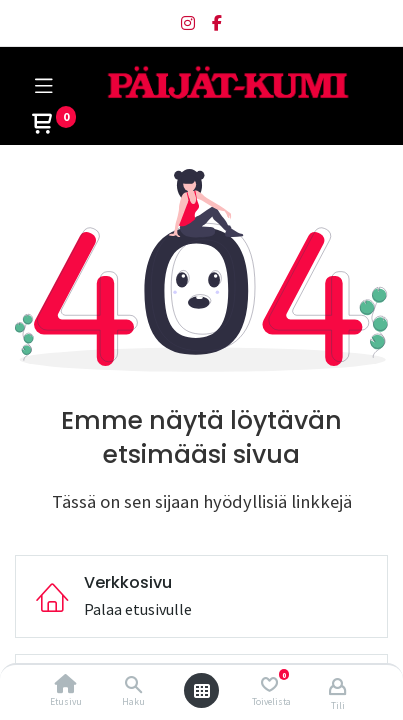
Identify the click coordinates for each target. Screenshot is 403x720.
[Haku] (133, 685)
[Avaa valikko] (202, 691)
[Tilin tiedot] (337, 686)
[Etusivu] (66, 685)
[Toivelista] (269, 684)
